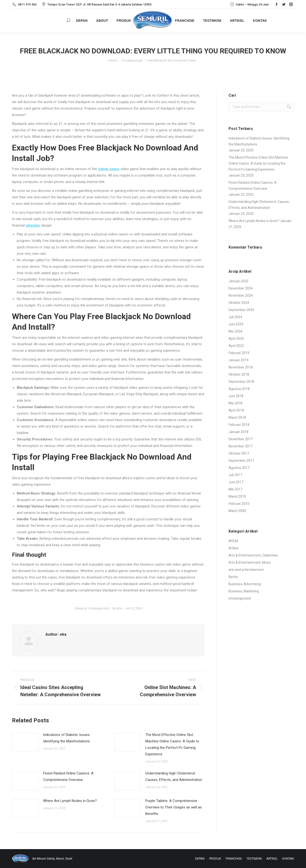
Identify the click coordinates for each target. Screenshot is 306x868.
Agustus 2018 (239, 389)
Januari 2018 (238, 432)
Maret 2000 (237, 511)
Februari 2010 (239, 504)
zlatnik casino (109, 169)
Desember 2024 (241, 288)
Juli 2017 (235, 475)
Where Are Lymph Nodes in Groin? (70, 801)
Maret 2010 (237, 496)
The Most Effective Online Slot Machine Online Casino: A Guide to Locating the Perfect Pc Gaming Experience (172, 744)
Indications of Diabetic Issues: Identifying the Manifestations (67, 738)
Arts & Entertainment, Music (250, 562)
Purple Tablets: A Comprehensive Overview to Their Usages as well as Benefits (174, 807)
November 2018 (241, 367)
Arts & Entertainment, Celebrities (253, 555)
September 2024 (241, 310)
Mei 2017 (235, 489)
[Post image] (25, 742)
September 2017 (241, 461)
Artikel (233, 548)
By (117, 608)
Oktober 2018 (239, 374)
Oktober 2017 (239, 453)
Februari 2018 (239, 425)
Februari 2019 (239, 353)
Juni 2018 (236, 396)
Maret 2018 (237, 417)
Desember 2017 (241, 439)
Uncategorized (98, 608)
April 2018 (236, 410)
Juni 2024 (236, 324)
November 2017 (241, 446)
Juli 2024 (235, 317)
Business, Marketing (244, 591)
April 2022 (236, 346)
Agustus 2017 (239, 468)
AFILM (233, 541)
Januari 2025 (238, 281)
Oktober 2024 (239, 303)
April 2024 (236, 339)
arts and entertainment (246, 570)
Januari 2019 (238, 360)
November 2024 (241, 295)
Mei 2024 (235, 331)
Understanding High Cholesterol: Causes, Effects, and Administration (174, 776)
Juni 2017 (236, 482)
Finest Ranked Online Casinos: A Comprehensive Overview (68, 776)
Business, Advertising (245, 584)
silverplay (33, 225)
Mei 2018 (235, 403)
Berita (233, 577)
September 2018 (241, 382)
